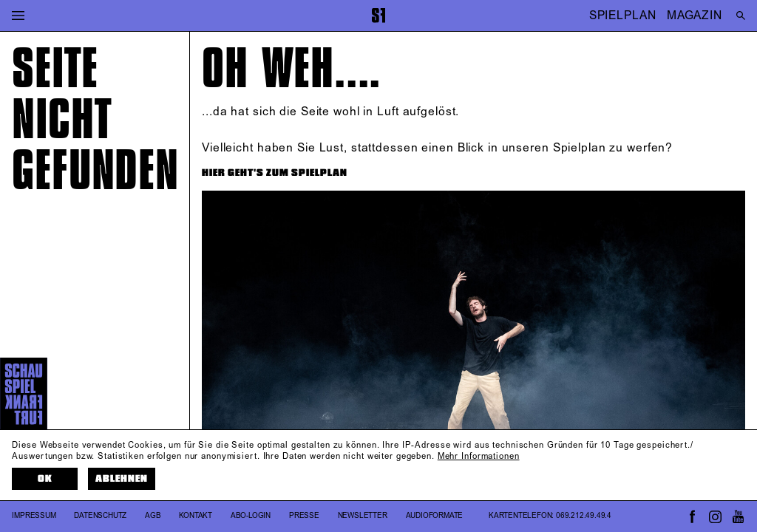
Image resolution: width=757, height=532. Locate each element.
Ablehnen (122, 479)
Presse (304, 516)
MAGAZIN (695, 15)
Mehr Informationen (479, 457)
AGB (153, 516)
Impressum (34, 516)
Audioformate (435, 516)
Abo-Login (251, 516)
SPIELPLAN (623, 15)
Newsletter (363, 516)
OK (45, 479)
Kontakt (196, 516)
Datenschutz (100, 516)
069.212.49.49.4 (584, 516)
